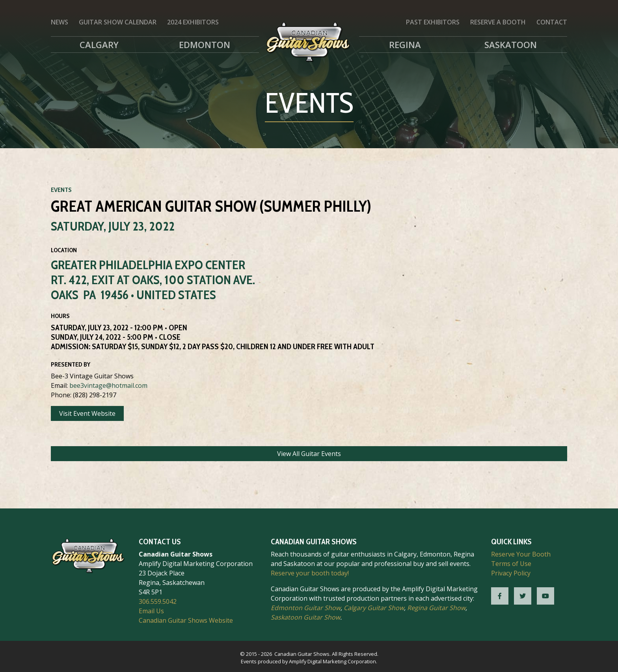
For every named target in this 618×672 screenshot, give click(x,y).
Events (61, 190)
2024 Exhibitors (193, 22)
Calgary (99, 45)
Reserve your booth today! (310, 573)
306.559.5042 (158, 601)
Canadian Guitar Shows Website (186, 620)
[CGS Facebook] (500, 596)
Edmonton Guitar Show (306, 608)
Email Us (151, 611)
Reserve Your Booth (521, 554)
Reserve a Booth (498, 22)
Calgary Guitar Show (374, 608)
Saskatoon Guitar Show (305, 617)
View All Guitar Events (309, 454)
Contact (552, 22)
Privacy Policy (511, 573)
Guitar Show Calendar (118, 22)
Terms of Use (511, 564)
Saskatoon (511, 45)
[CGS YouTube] (545, 596)
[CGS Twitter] (523, 596)
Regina (405, 45)
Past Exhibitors (433, 22)
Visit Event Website (87, 413)
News (60, 22)
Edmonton (205, 45)
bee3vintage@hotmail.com (108, 385)
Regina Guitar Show (436, 608)
